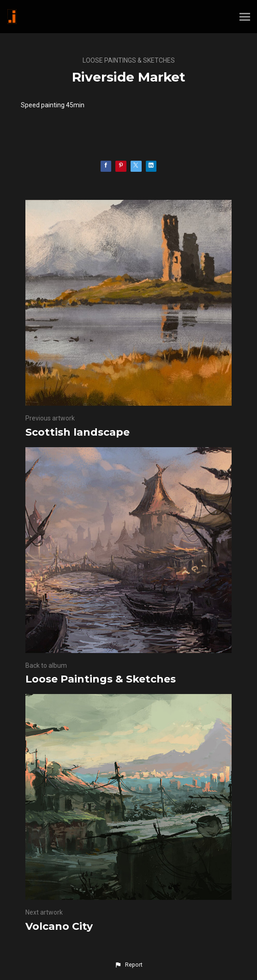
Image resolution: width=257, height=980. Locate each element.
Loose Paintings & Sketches (129, 60)
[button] (128, 965)
